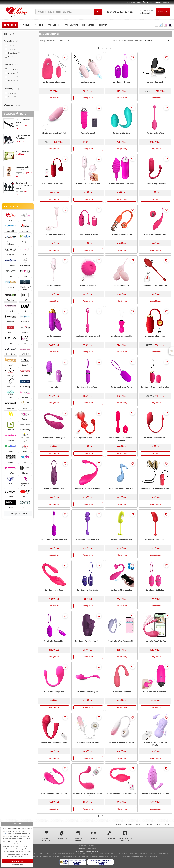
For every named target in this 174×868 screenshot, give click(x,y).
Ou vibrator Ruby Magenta (88, 692)
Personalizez (17, 865)
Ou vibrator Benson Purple (121, 387)
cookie (5, 834)
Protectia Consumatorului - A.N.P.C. (87, 851)
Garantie (93, 835)
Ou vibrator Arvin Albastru (88, 590)
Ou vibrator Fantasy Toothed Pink (155, 793)
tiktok (170, 25)
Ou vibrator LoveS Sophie (121, 336)
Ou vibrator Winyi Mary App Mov (121, 641)
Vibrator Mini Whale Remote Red (54, 742)
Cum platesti (62, 835)
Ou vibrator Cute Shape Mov (88, 539)
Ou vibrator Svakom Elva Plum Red (155, 387)
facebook (156, 25)
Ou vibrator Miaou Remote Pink (88, 184)
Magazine (39, 25)
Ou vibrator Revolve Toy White (121, 742)
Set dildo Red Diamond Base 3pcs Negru (24, 186)
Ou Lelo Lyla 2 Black (155, 82)
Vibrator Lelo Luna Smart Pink (54, 133)
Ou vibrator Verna (88, 82)
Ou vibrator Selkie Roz (155, 590)
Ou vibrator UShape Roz (54, 692)
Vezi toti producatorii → (18, 514)
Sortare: (139, 41)
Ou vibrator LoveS (88, 133)
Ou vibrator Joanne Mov (54, 641)
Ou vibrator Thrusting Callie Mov (54, 539)
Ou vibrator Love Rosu (54, 590)
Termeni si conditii (78, 836)
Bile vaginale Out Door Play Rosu (88, 438)
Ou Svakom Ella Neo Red (155, 336)
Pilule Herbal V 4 (23, 151)
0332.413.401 (125, 12)
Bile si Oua (51, 41)
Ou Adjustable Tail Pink (121, 692)
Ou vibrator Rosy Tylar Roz (155, 641)
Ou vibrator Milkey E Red (88, 234)
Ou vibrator (54, 387)
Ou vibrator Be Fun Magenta (54, 438)
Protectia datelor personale (125, 836)
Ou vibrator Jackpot (88, 285)
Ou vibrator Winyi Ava (121, 133)
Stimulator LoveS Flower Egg (155, 285)
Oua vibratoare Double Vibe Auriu (155, 488)
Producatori (71, 25)
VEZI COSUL (163, 12)
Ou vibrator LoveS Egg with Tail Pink (121, 793)
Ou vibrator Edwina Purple (88, 387)
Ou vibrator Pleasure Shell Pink (121, 184)
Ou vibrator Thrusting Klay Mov (88, 641)
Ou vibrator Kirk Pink (155, 133)
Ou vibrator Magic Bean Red (155, 184)
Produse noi (54, 25)
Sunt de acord (17, 861)
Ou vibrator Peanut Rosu (155, 539)
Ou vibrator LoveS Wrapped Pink (54, 793)
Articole (25, 25)
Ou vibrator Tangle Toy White (88, 742)
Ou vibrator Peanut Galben (121, 539)
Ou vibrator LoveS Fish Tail (155, 234)
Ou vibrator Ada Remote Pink (155, 692)
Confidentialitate (109, 835)
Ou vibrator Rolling (121, 285)
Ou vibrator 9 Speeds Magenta (88, 488)
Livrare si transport (46, 836)
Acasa (119, 825)
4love (80, 848)
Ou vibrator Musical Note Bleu (121, 488)
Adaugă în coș (54, 98)
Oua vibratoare (63, 41)
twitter (161, 25)
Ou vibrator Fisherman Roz (121, 590)
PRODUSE (10, 25)
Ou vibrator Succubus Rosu (155, 438)
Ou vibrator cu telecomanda (54, 82)
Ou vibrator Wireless (121, 82)
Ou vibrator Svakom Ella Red (54, 184)
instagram (166, 25)
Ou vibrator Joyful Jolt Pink (54, 234)
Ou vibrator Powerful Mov (54, 488)
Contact (103, 25)
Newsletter (88, 25)
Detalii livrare (154, 825)
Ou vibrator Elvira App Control (88, 336)
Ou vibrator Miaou (54, 285)
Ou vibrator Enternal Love (121, 234)
